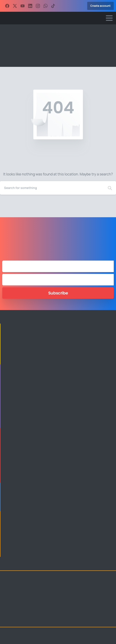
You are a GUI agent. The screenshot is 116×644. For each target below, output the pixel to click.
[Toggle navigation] (109, 18)
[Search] (52, 188)
